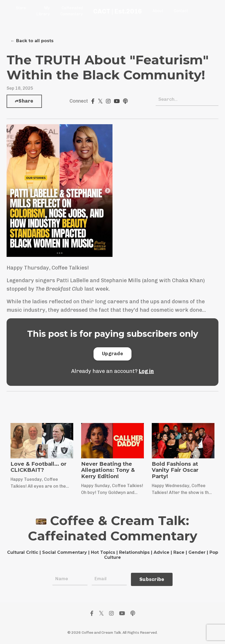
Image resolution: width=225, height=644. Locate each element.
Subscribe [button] (152, 579)
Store (21, 8)
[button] (112, 354)
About (157, 11)
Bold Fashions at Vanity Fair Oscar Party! (175, 470)
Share (26, 101)
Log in (146, 371)
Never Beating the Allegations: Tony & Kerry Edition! (108, 470)
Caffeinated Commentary (71, 11)
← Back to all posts (32, 41)
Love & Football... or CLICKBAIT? (39, 467)
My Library (43, 11)
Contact (180, 11)
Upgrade (112, 354)
